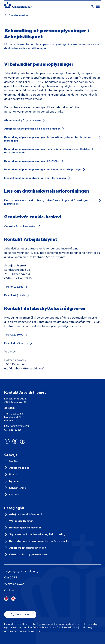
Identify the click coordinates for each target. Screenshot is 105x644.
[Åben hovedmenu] (98, 7)
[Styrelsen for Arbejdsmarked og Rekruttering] (35, 534)
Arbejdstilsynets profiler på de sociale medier (32, 129)
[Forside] (18, 6)
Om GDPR (11, 577)
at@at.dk (10, 408)
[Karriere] (12, 495)
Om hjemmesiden (19, 15)
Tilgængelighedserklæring (21, 571)
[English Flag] (6, 599)
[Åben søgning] (92, 7)
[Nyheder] (12, 481)
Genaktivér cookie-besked (20, 226)
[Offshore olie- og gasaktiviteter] (26, 555)
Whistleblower (14, 584)
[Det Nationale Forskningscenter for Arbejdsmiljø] (37, 541)
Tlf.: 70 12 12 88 (14, 287)
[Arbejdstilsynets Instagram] (15, 441)
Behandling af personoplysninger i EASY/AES (32, 161)
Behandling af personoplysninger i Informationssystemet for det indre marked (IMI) (47, 139)
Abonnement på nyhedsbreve (22, 120)
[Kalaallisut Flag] (13, 599)
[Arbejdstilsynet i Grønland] (23, 514)
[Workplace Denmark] (19, 521)
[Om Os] (11, 461)
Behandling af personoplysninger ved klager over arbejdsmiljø (42, 169)
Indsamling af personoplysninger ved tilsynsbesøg (35, 178)
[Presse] (11, 474)
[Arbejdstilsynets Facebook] (23, 441)
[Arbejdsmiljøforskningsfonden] (25, 548)
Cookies (9, 590)
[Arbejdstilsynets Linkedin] (7, 441)
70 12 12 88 (20, 614)
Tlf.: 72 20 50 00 (14, 335)
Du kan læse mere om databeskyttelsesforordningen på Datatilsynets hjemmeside (47, 202)
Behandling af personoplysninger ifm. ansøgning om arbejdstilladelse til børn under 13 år (49, 151)
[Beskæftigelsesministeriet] (23, 528)
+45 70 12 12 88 (13, 414)
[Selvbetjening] (15, 488)
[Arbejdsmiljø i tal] (17, 468)
